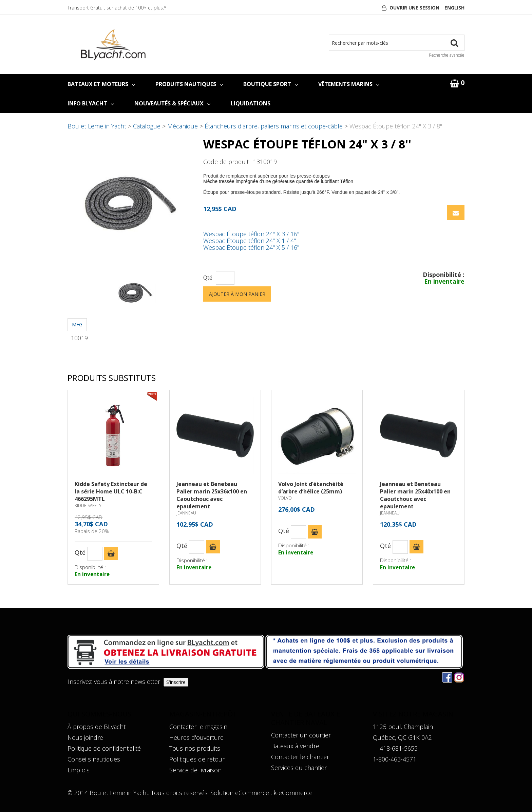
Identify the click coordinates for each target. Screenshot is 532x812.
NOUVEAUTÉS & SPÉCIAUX (172, 103)
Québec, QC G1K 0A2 (402, 737)
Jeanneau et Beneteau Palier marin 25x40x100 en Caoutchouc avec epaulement (415, 495)
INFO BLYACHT (91, 103)
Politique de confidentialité (104, 748)
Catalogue (147, 126)
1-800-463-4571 (395, 759)
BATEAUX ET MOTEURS (101, 84)
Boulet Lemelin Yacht (97, 126)
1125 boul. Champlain (403, 727)
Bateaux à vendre (295, 746)
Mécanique (183, 126)
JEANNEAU (186, 513)
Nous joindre (85, 737)
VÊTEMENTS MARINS (349, 84)
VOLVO (285, 498)
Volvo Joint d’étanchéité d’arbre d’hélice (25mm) (311, 488)
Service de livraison (195, 770)
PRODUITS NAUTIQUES (189, 84)
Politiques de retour (197, 759)
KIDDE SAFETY (88, 505)
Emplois (79, 770)
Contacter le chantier (300, 757)
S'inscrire (176, 682)
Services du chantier (299, 768)
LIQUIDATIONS (251, 103)
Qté (208, 278)
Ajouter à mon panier (237, 294)
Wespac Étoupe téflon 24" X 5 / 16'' (251, 247)
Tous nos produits (195, 748)
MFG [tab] (77, 324)
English (454, 8)
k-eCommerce (293, 793)
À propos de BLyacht (97, 727)
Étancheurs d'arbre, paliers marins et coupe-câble (274, 126)
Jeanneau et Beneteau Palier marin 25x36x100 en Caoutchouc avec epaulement (212, 495)
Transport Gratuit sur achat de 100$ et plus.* (117, 8)
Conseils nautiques (94, 759)
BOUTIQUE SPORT (271, 84)
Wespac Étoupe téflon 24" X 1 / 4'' (250, 241)
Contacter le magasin (198, 727)
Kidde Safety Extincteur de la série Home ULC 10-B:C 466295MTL (111, 491)
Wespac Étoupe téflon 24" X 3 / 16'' (251, 234)
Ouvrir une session (414, 8)
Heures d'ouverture (196, 737)
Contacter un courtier (301, 735)
